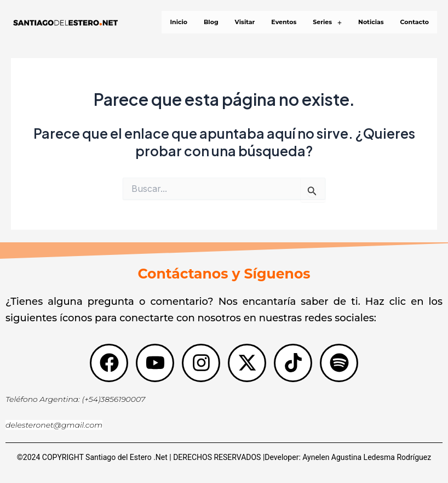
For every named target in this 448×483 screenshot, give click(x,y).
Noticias (371, 22)
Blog (211, 22)
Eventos (284, 22)
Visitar (245, 22)
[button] (327, 22)
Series (327, 22)
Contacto (415, 22)
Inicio (179, 22)
